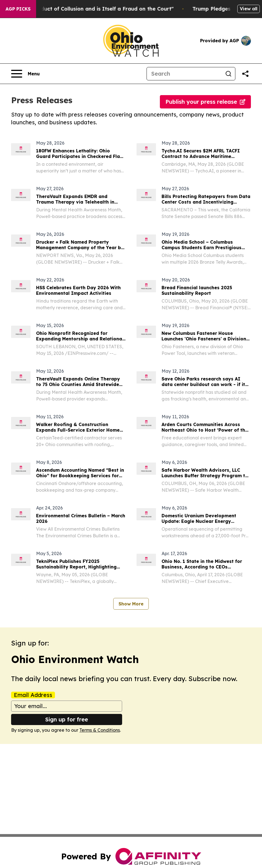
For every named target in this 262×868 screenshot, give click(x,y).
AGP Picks (18, 9)
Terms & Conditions (100, 730)
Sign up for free (67, 719)
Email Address (33, 695)
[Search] (184, 74)
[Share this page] (245, 74)
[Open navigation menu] (25, 74)
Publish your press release (205, 102)
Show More (131, 604)
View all (249, 9)
